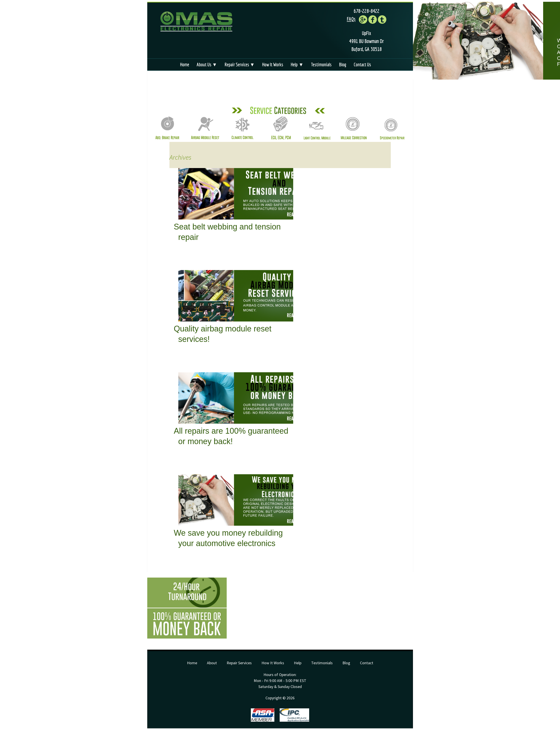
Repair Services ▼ (240, 64)
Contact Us (362, 64)
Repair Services (239, 663)
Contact (367, 663)
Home (185, 64)
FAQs (351, 19)
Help (298, 663)
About (212, 663)
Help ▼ (297, 64)
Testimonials (321, 64)
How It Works (273, 64)
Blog (343, 64)
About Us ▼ (207, 64)
